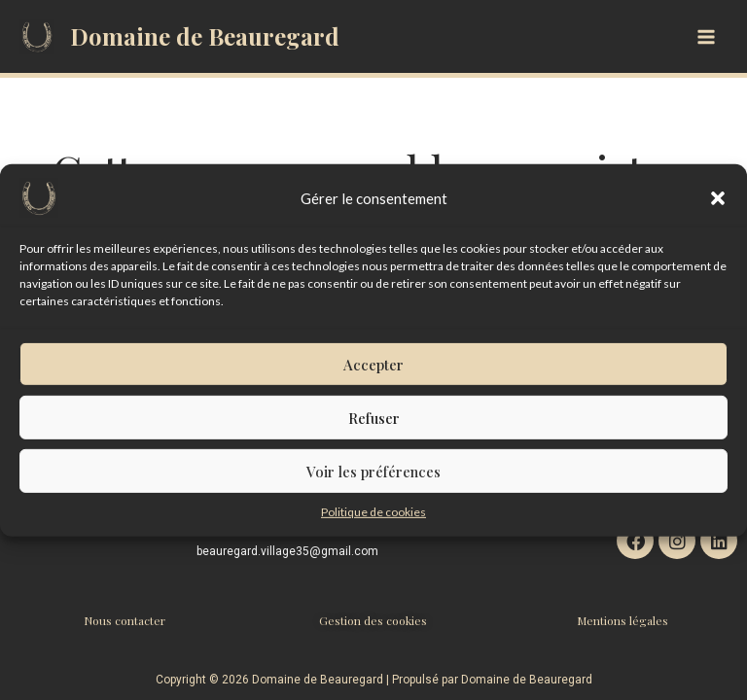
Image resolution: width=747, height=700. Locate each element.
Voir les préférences (373, 492)
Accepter (373, 385)
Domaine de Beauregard (205, 36)
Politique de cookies (373, 532)
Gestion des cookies (373, 620)
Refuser (374, 438)
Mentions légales (622, 620)
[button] (718, 219)
